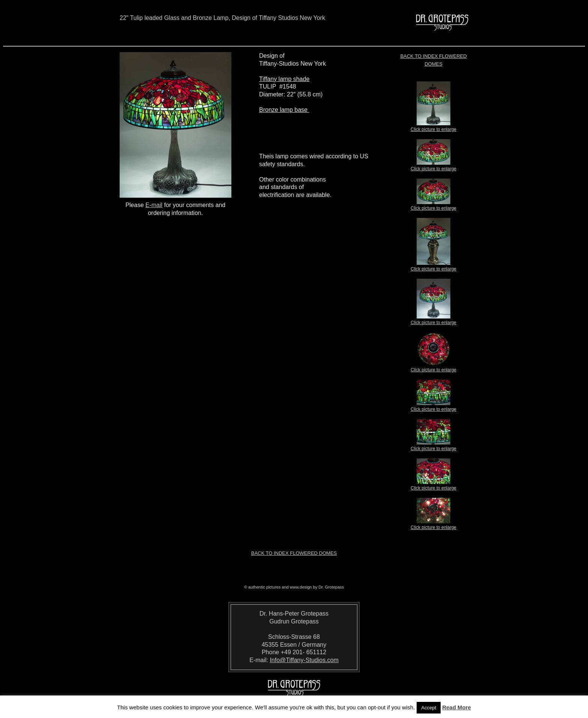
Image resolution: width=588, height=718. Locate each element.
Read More (457, 707)
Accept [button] (429, 708)
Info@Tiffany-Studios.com (304, 660)
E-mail (154, 205)
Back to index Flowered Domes (294, 553)
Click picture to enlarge (433, 127)
